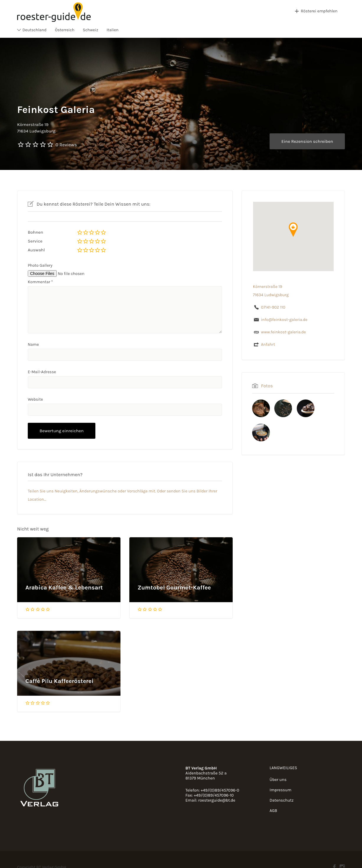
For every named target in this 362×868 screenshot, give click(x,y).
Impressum (281, 790)
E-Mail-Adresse (42, 372)
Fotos (267, 386)
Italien (113, 30)
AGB (273, 811)
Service (35, 241)
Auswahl (36, 250)
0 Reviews (66, 145)
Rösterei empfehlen (319, 11)
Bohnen (35, 232)
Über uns (278, 780)
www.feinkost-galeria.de (283, 332)
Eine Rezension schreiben (307, 141)
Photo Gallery (40, 265)
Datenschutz (282, 800)
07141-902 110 (273, 307)
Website (35, 399)
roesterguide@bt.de (217, 800)
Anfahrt (268, 344)
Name (33, 344)
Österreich (65, 30)
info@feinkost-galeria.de (284, 320)
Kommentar (40, 282)
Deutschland (35, 30)
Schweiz (90, 30)
